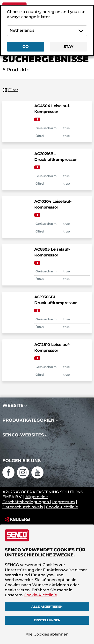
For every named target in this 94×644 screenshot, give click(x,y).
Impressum (64, 502)
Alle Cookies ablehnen (47, 634)
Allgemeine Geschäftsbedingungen (26, 499)
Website (13, 405)
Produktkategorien (29, 420)
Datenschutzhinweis (23, 507)
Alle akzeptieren (47, 607)
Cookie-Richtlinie (40, 595)
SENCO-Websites (23, 435)
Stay (69, 47)
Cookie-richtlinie (62, 507)
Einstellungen (47, 620)
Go (26, 47)
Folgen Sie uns (22, 461)
